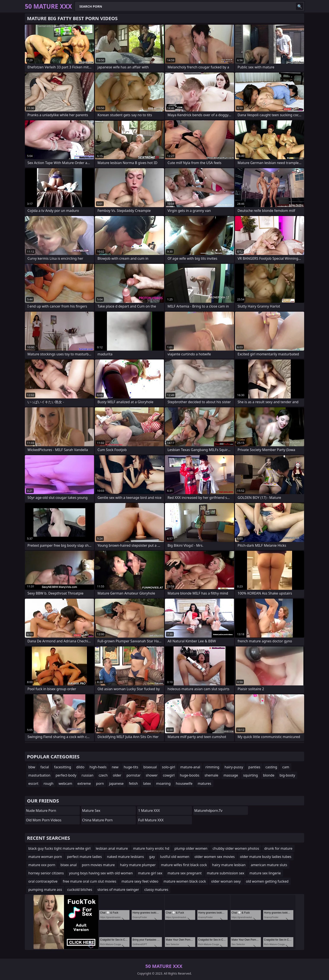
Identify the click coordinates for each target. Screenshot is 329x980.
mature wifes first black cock (184, 865)
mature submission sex (226, 873)
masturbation (39, 775)
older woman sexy (226, 881)
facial (45, 767)
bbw (32, 767)
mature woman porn (45, 857)
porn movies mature (98, 865)
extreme (84, 783)
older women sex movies (215, 857)
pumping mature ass (45, 890)
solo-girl (168, 767)
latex (147, 783)
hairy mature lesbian (229, 865)
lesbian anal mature (112, 848)
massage (231, 775)
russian (87, 775)
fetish (133, 783)
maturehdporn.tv (208, 811)
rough (48, 783)
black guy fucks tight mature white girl (59, 848)
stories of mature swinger (118, 890)
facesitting (62, 767)
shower (152, 775)
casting (271, 767)
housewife (184, 783)
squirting (251, 775)
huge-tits (131, 767)
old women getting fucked (267, 881)
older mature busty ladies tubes (266, 857)
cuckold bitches (80, 890)
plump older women (191, 848)
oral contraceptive (43, 881)
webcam (65, 783)
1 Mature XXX (149, 811)
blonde (269, 775)
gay (152, 857)
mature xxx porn (42, 865)
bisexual (150, 767)
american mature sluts (269, 865)
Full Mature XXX (151, 820)
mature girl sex (150, 873)
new (115, 767)
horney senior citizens (46, 873)
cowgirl (169, 775)
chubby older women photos (236, 848)
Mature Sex (91, 811)
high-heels (98, 767)
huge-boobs (190, 775)
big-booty (287, 775)
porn (100, 783)
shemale (211, 775)
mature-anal (190, 767)
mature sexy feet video (140, 881)
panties (254, 767)
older (117, 775)
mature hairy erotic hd (151, 848)
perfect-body (66, 775)
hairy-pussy (234, 767)
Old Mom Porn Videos (44, 820)
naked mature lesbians (125, 857)
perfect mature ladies (84, 857)
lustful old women (175, 857)
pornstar (133, 775)
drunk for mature (278, 848)
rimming (212, 767)
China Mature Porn (97, 820)
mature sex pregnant (185, 873)
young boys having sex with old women (101, 873)
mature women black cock (185, 881)
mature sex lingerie (265, 873)
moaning (163, 783)
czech (103, 775)
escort (33, 783)
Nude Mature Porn (41, 811)
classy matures (156, 890)
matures (204, 783)
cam (286, 767)
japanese (116, 783)
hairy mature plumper (138, 865)
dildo (80, 767)
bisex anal (69, 865)
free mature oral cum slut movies (89, 881)
